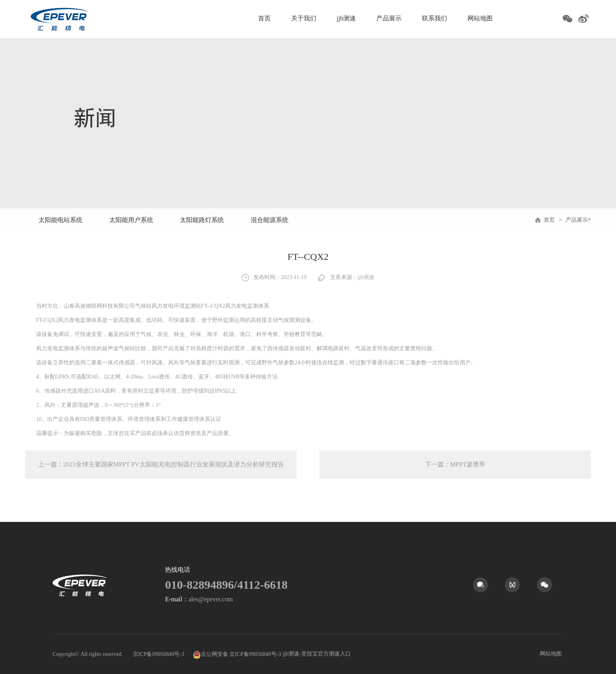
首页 (264, 18)
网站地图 (480, 18)
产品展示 (389, 18)
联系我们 (434, 18)
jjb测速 (346, 18)
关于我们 (304, 18)
